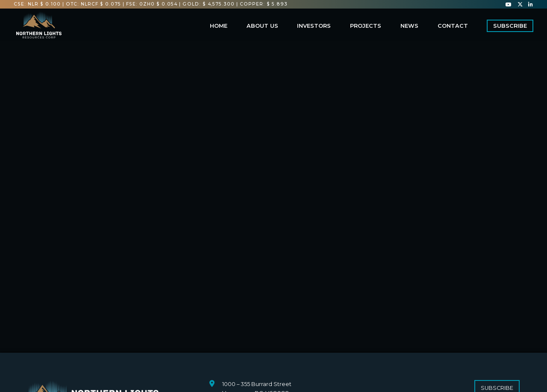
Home (219, 26)
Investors (314, 26)
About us (262, 26)
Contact (453, 26)
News (409, 26)
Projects (366, 26)
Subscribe (510, 26)
